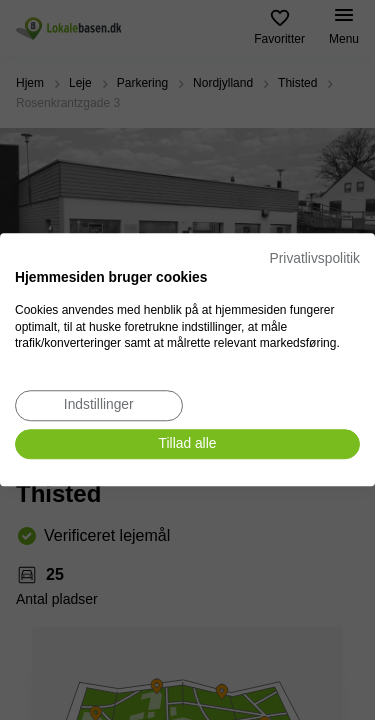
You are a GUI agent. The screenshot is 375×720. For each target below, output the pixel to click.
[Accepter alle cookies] (187, 444)
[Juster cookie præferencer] (99, 405)
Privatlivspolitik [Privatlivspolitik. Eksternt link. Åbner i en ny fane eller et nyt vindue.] (315, 258)
